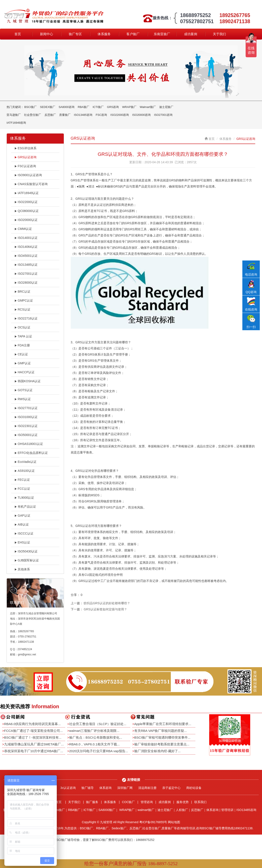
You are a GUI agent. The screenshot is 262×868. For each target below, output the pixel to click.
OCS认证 (22, 327)
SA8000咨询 (66, 107)
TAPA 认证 (23, 336)
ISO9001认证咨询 (28, 175)
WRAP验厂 (129, 107)
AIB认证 (22, 524)
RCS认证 (22, 309)
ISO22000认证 (26, 202)
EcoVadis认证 (25, 462)
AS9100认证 (25, 471)
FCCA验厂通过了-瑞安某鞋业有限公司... (33, 731)
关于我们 (219, 34)
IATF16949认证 (27, 193)
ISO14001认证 (26, 238)
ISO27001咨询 (163, 115)
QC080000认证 (27, 211)
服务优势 (183, 802)
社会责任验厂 (33, 115)
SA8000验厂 (107, 810)
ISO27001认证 (26, 274)
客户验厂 (133, 34)
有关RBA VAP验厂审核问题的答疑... (161, 731)
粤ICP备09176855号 (153, 822)
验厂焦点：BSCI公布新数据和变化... (96, 737)
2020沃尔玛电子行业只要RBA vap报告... (99, 751)
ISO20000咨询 (142, 115)
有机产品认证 (25, 507)
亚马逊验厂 (14, 115)
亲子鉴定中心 (171, 788)
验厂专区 (75, 34)
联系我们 (200, 802)
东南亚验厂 (162, 34)
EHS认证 (22, 542)
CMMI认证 (23, 229)
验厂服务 (92, 802)
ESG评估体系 (25, 148)
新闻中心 (47, 34)
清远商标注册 (147, 788)
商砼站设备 (194, 788)
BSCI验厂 (30, 107)
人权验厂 (182, 810)
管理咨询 (147, 802)
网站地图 (174, 822)
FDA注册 (22, 345)
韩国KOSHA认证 (28, 381)
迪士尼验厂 (166, 107)
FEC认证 (22, 480)
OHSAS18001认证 (29, 444)
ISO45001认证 (26, 256)
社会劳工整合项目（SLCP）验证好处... (98, 724)
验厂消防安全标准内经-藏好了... (158, 751)
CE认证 (21, 354)
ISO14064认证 (26, 247)
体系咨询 (105, 788)
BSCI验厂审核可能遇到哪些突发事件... (162, 737)
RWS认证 (23, 399)
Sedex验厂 (58, 810)
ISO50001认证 (26, 435)
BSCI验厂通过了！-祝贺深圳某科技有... (33, 737)
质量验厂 (65, 115)
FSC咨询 (101, 115)
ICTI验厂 (98, 107)
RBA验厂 (84, 107)
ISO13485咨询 (83, 115)
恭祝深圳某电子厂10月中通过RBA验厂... (34, 751)
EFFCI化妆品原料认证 (31, 453)
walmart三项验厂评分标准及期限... (94, 731)
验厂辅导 (88, 788)
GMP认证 (23, 363)
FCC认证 (22, 489)
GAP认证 (22, 516)
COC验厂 (128, 802)
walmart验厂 (146, 810)
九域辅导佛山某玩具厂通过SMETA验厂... (34, 744)
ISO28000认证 (26, 283)
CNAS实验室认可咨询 (31, 184)
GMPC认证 (24, 300)
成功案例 (191, 34)
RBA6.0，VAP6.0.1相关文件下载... (94, 744)
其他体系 (22, 569)
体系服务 (104, 34)
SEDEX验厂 (48, 107)
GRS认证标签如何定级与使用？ (105, 609)
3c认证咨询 (68, 788)
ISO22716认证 (26, 318)
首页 (18, 34)
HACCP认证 (24, 372)
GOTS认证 (23, 390)
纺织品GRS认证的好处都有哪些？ (107, 603)
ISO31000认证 (26, 417)
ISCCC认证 (24, 533)
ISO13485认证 (26, 265)
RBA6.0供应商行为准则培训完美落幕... (32, 724)
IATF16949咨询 (16, 123)
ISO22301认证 (26, 426)
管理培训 (227, 810)
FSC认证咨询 (25, 166)
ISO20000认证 (26, 220)
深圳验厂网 (125, 788)
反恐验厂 (50, 115)
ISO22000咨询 (120, 115)
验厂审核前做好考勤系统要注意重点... (162, 744)
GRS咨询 (113, 107)
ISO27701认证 (26, 408)
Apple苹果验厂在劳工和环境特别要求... (163, 724)
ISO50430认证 (26, 551)
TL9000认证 (24, 498)
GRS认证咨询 (25, 157)
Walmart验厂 (148, 107)
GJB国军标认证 (27, 560)
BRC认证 (22, 292)
